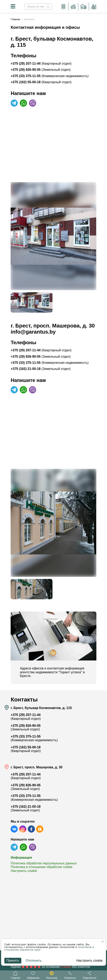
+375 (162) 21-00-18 (41, 369)
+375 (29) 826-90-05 (41, 70)
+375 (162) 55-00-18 (41, 82)
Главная (15, 19)
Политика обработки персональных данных (44, 863)
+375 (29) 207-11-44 (41, 64)
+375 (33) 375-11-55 (50, 76)
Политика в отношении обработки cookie (41, 867)
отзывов (66, 967)
